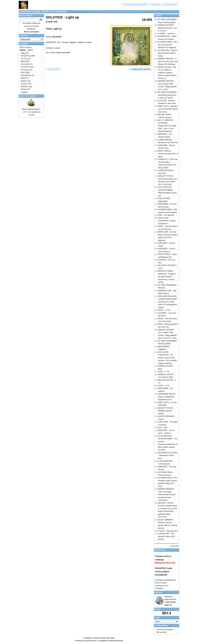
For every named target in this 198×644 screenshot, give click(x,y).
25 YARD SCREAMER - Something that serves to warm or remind (168, 95)
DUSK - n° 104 (164, 310)
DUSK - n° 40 (164, 372)
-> (23, 50)
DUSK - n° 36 (164, 386)
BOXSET (24, 87)
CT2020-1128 (60, 12)
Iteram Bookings (116, 641)
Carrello (158, 16)
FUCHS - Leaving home (168, 531)
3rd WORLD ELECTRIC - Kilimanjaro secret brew (168, 455)
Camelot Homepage (165, 629)
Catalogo (36, 12)
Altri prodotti (161, 632)
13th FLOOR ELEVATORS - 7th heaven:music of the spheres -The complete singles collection (168, 358)
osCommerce (91, 641)
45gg (23, 53)
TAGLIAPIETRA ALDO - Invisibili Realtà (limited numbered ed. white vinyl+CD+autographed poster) (168, 302)
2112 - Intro (163, 427)
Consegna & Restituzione (165, 580)
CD (51, 12)
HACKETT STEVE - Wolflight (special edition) (166, 411)
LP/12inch (25, 56)
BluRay (24, 81)
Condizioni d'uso (162, 586)
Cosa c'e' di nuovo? (28, 96)
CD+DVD (25, 67)
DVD (23, 72)
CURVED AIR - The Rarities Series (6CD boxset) (166, 536)
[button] (135, 4)
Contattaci (159, 588)
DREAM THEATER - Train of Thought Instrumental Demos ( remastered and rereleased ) (167, 494)
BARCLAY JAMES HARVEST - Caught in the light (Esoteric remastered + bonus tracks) (167, 277)
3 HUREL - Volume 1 (167, 34)
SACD (23, 78)
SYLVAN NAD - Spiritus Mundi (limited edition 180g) (168, 53)
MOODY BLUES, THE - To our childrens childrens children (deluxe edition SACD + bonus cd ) (168, 73)
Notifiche (158, 592)
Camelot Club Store (106, 638)
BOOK (23, 89)
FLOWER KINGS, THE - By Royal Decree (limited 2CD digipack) (168, 45)
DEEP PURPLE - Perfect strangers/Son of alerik (168, 154)
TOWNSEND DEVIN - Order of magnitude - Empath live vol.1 (167, 397)
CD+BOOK (25, 64)
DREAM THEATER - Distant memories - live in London (167, 28)
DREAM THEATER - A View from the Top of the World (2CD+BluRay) (168, 61)
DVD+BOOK (26, 75)
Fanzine (24, 84)
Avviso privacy (161, 583)
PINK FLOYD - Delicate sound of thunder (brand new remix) (168, 109)
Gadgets (24, 92)
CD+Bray (25, 70)
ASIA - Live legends (166, 215)
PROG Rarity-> (26, 47)
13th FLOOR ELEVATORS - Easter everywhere (167, 221)
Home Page (25, 12)
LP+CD (24, 59)
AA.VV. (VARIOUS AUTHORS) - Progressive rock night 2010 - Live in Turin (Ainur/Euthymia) (167, 126)
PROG (45, 12)
